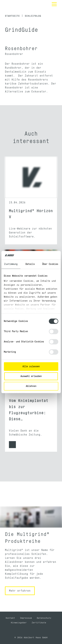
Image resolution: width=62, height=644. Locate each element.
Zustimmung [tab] (11, 264)
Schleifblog (33, 16)
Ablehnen (31, 386)
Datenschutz (44, 618)
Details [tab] (30, 264)
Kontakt (10, 618)
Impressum (26, 618)
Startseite (12, 16)
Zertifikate (39, 623)
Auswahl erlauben (31, 376)
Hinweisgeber (19, 623)
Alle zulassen (31, 366)
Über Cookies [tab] (50, 264)
